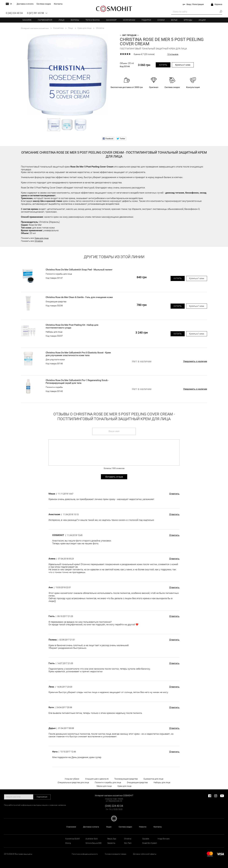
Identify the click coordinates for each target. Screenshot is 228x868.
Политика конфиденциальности (85, 854)
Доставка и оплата (91, 827)
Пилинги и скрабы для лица (59, 274)
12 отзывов (173, 54)
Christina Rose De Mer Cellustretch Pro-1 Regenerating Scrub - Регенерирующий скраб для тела (77, 382)
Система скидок (125, 827)
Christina (39, 241)
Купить (163, 65)
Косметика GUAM (72, 839)
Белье (174, 20)
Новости (143, 827)
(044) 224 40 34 (114, 806)
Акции (202, 20)
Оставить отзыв (114, 477)
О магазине (71, 827)
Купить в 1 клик (183, 65)
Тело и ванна (93, 20)
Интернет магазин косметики (35, 28)
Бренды (188, 20)
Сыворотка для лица (153, 779)
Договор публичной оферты (145, 854)
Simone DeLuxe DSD (94, 843)
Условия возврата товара (115, 854)
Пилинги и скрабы (54, 387)
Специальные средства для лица (73, 782)
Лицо (61, 20)
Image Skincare (164, 839)
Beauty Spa (112, 839)
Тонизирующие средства (126, 779)
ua (11, 4)
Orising (68, 843)
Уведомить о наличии (195, 361)
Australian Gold (92, 839)
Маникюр (111, 20)
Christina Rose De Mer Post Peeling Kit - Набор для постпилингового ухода (72, 326)
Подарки (146, 20)
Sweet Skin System (150, 843)
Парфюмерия (45, 20)
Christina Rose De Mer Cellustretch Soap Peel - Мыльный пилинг (79, 270)
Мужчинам (129, 20)
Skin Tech (128, 843)
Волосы (75, 20)
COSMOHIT (114, 9)
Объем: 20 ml (127, 65)
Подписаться (42, 797)
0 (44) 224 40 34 (14, 13)
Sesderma (111, 843)
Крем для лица (42, 238)
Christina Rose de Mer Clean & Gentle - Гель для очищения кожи (79, 297)
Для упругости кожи (55, 359)
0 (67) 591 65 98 (35, 13)
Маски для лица (104, 786)
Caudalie (146, 839)
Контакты (158, 827)
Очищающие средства (56, 302)
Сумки (161, 20)
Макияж (27, 20)
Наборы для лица (54, 332)
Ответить (174, 494)
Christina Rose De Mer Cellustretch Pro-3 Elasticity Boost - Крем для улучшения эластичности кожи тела (78, 354)
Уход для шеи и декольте (97, 779)
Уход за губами (72, 779)
